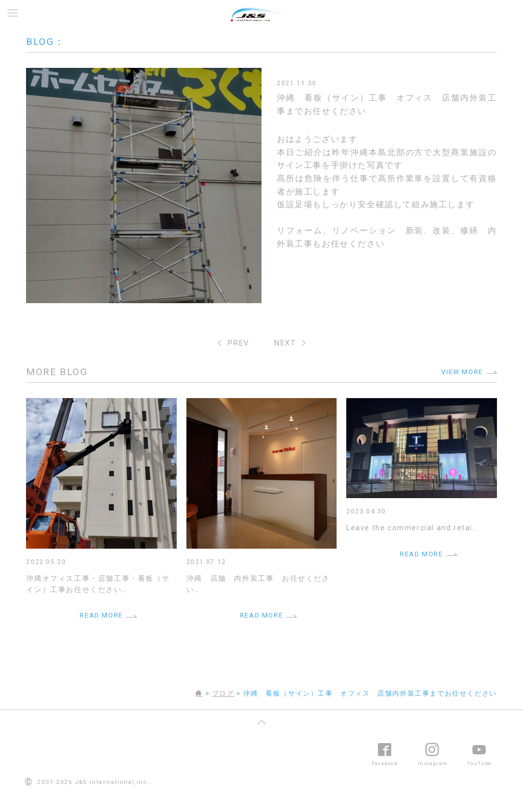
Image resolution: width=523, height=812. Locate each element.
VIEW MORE (462, 372)
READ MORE (101, 615)
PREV (238, 343)
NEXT (285, 343)
